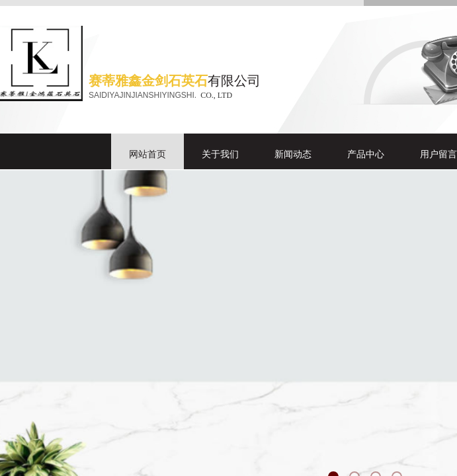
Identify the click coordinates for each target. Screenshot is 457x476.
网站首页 (147, 154)
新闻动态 (293, 154)
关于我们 (220, 154)
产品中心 (366, 154)
